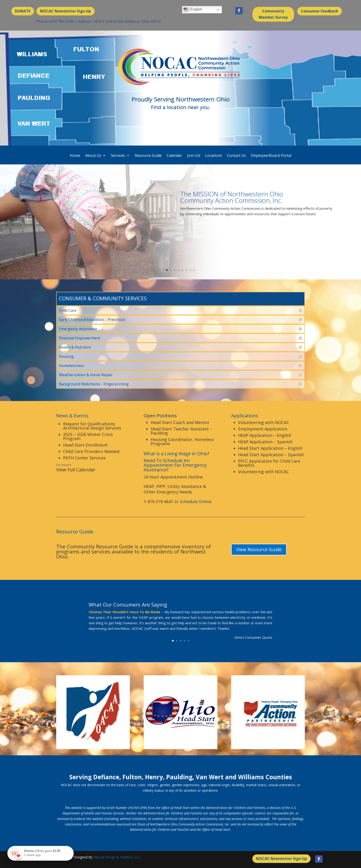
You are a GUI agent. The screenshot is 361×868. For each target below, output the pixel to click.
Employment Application (263, 429)
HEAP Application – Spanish (265, 442)
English (193, 10)
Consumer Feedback (320, 11)
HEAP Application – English (265, 435)
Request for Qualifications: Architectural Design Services (92, 426)
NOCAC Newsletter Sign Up (66, 11)
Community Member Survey (273, 14)
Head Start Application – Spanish (271, 455)
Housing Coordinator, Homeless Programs (182, 441)
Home (75, 156)
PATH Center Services (84, 458)
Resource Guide (148, 156)
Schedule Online (196, 501)
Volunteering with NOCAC (263, 422)
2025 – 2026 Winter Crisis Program (88, 436)
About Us (93, 156)
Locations (214, 156)
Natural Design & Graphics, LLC (117, 857)
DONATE (23, 11)
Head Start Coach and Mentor (180, 422)
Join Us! (194, 156)
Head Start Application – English (270, 448)
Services (118, 156)
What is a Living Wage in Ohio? (176, 454)
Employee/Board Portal (271, 156)
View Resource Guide (259, 549)
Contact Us (236, 156)
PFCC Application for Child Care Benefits (269, 463)
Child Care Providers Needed (91, 451)
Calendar (174, 156)
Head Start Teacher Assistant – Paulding (181, 431)
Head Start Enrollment (85, 445)
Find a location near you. (181, 107)
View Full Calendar (76, 470)
